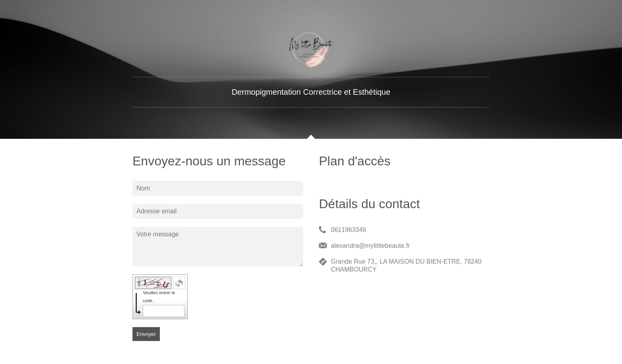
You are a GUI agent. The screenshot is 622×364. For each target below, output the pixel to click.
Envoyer (146, 334)
